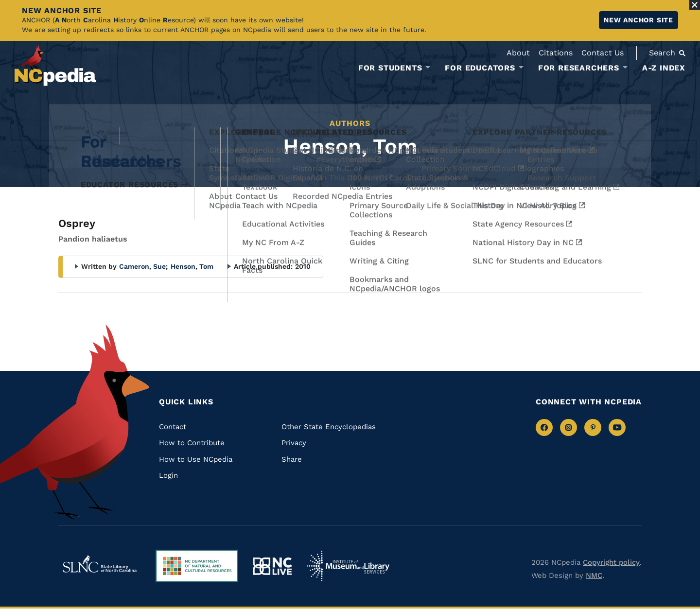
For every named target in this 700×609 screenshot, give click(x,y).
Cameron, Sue (143, 266)
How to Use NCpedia (196, 459)
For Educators (480, 68)
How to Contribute (192, 443)
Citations (556, 53)
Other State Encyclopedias (329, 427)
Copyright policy (611, 562)
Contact (173, 427)
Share (292, 459)
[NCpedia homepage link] (55, 65)
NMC (594, 575)
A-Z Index (664, 68)
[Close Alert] (695, 5)
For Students (390, 68)
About (518, 53)
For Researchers (579, 68)
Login (168, 475)
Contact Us (603, 53)
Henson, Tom (192, 266)
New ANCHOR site (639, 20)
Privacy (294, 443)
